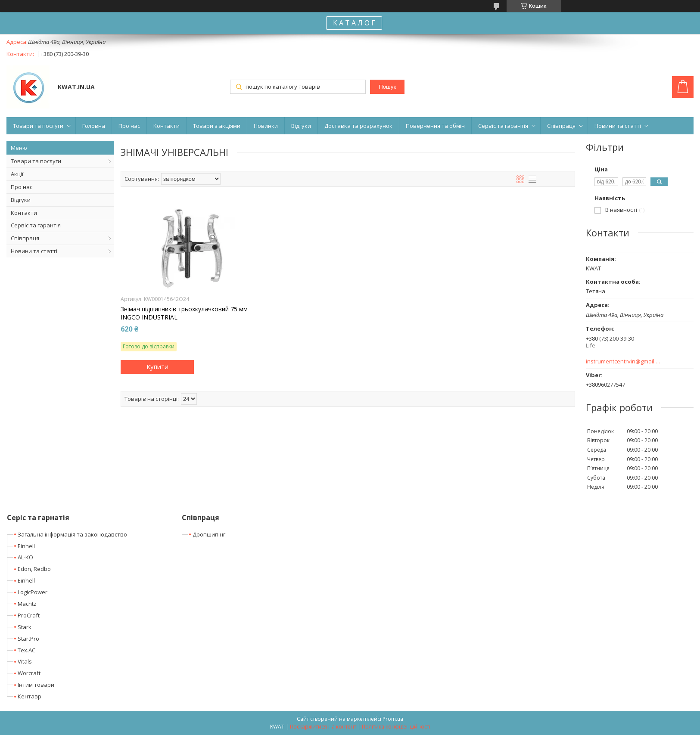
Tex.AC (26, 650)
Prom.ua (393, 719)
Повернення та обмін (435, 126)
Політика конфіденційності (396, 727)
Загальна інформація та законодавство (72, 534)
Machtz (27, 604)
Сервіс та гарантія (503, 126)
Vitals (25, 661)
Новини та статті (618, 126)
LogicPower (33, 592)
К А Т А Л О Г (354, 23)
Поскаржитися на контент (323, 727)
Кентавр (30, 696)
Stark (25, 627)
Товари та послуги (38, 126)
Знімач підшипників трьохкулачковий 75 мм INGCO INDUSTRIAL (184, 313)
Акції (17, 174)
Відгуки (301, 126)
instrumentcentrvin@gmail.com (624, 361)
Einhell (26, 546)
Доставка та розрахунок (358, 126)
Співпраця (561, 126)
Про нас (129, 126)
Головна (94, 126)
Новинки (266, 126)
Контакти (166, 126)
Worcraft (29, 673)
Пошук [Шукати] (387, 87)
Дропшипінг (209, 534)
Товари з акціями (217, 126)
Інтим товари (36, 685)
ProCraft (29, 615)
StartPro (28, 639)
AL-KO (25, 557)
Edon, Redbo (34, 569)
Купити (157, 366)
